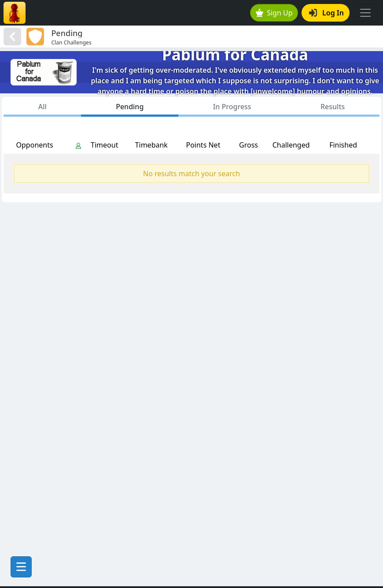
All (42, 107)
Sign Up (274, 13)
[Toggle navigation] (365, 13)
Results (333, 107)
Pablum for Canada (235, 54)
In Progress (232, 107)
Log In (326, 13)
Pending (130, 107)
